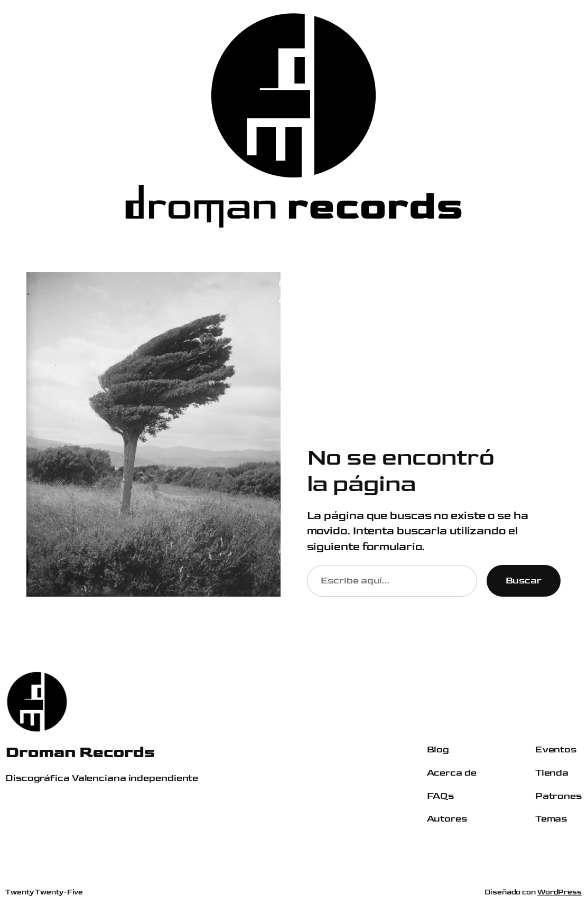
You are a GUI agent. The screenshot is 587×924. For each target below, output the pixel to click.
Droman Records (80, 752)
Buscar (524, 581)
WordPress (560, 892)
